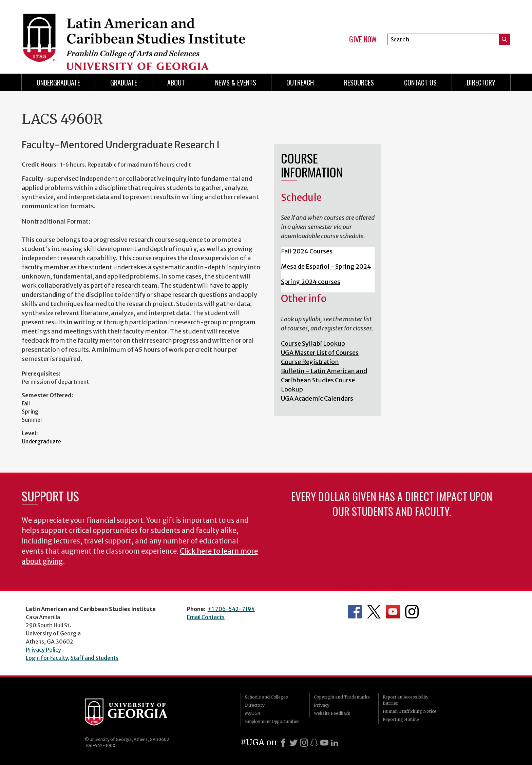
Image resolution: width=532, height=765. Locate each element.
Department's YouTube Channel (393, 612)
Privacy (322, 705)
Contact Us (420, 82)
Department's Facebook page (355, 612)
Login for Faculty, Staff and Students (72, 658)
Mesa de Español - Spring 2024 (326, 266)
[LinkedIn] (335, 743)
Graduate (124, 82)
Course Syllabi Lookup (313, 343)
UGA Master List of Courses (320, 353)
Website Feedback (332, 713)
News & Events (236, 82)
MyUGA (253, 713)
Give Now (363, 39)
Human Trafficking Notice (410, 711)
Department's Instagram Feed (412, 612)
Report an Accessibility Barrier (406, 700)
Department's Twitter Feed (374, 612)
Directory (481, 82)
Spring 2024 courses (311, 282)
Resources (359, 82)
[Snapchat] (314, 743)
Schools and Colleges (267, 697)
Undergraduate (58, 82)
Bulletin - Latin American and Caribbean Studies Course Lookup (324, 380)
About (176, 82)
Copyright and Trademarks (342, 697)
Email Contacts (206, 617)
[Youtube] (324, 743)
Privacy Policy (43, 650)
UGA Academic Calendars (317, 398)
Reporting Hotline (401, 719)
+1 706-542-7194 (231, 609)
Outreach (300, 82)
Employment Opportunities (272, 721)
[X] (293, 743)
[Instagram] (304, 743)
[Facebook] (283, 743)
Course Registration (310, 362)
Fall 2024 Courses (307, 251)
